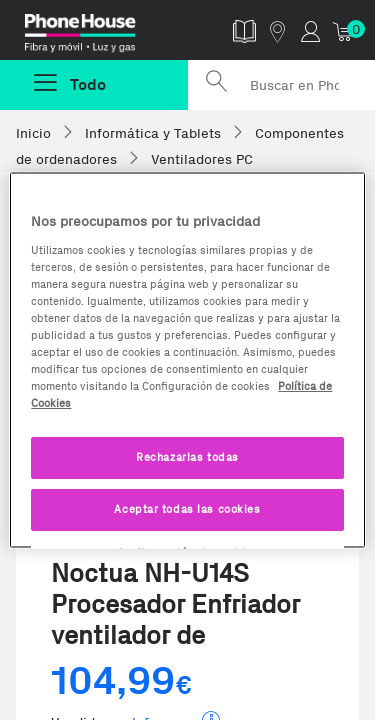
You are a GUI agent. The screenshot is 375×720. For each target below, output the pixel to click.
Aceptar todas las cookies (187, 509)
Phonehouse (101, 34)
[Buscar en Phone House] (282, 85)
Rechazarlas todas (187, 457)
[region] (187, 360)
